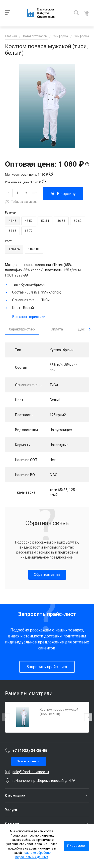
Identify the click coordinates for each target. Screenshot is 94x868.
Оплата (57, 329)
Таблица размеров (24, 202)
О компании (15, 796)
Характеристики (22, 329)
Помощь (13, 824)
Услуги (11, 810)
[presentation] (90, 329)
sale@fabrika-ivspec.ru (31, 772)
